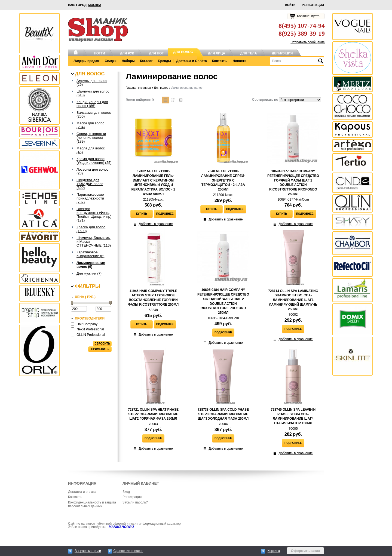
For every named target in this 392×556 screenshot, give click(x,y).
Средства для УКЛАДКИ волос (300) (90, 184)
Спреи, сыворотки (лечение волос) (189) (91, 138)
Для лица (217, 53)
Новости (240, 61)
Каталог (146, 61)
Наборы (128, 61)
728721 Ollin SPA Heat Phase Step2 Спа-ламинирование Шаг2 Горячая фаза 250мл (153, 414)
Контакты (220, 61)
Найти (320, 61)
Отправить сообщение (308, 42)
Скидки (111, 61)
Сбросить (102, 344)
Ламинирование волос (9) (91, 265)
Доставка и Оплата (192, 61)
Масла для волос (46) (91, 150)
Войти (290, 5)
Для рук (127, 53)
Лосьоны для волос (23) (92, 171)
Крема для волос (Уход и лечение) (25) (94, 161)
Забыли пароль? (135, 502)
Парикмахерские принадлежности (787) (90, 198)
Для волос (183, 52)
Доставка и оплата (82, 492)
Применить (100, 349)
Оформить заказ (305, 551)
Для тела (248, 53)
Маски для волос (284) (90, 125)
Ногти (99, 53)
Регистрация (313, 5)
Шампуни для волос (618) (93, 93)
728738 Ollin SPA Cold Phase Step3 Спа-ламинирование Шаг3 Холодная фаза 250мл (223, 414)
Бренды (164, 61)
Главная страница (138, 88)
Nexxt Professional (90, 329)
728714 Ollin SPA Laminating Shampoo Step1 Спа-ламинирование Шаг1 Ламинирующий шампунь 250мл (293, 300)
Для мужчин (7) (89, 274)
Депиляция (282, 53)
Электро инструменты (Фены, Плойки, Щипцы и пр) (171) (94, 215)
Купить (142, 214)
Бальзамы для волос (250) (94, 115)
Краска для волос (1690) (91, 229)
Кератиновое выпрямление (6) (90, 254)
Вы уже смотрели (88, 551)
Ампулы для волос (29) (92, 83)
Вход (126, 492)
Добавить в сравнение (156, 224)
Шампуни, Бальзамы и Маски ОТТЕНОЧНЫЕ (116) (94, 242)
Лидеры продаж (87, 61)
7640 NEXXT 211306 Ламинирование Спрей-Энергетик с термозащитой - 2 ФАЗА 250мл (223, 180)
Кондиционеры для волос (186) (92, 104)
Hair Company (87, 324)
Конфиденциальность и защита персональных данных (92, 504)
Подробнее (165, 214)
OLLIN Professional (91, 335)
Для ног (156, 53)
